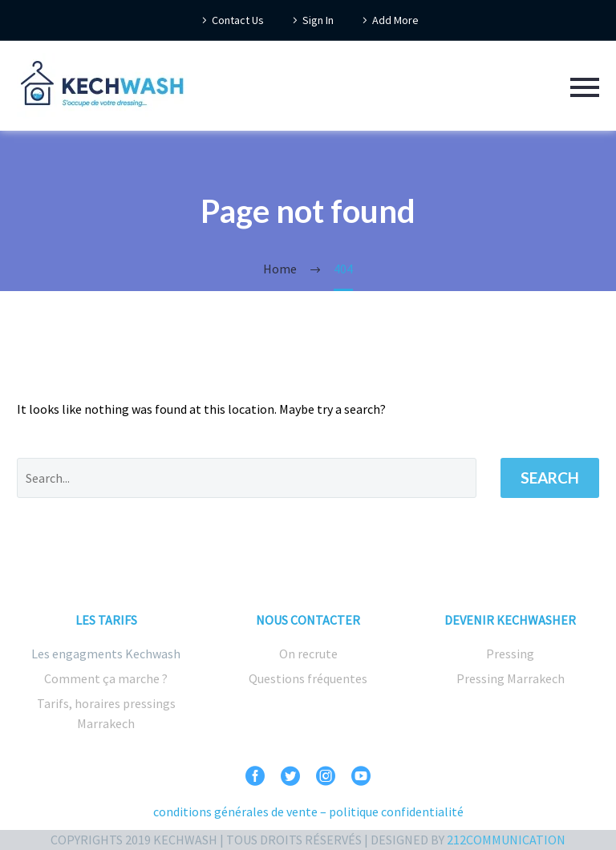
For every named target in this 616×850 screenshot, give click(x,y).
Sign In (318, 20)
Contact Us (238, 20)
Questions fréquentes (308, 678)
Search (550, 478)
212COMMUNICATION (506, 840)
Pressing (510, 654)
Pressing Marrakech (511, 678)
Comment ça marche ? (106, 678)
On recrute (308, 654)
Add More (395, 20)
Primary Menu (585, 87)
